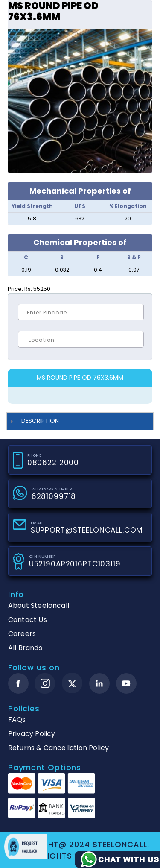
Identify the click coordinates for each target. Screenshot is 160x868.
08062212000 (53, 463)
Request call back (26, 847)
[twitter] (72, 684)
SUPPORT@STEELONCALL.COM (87, 530)
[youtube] (126, 683)
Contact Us (28, 620)
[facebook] (18, 683)
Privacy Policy (32, 734)
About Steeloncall (39, 606)
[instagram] (45, 683)
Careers (22, 634)
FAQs (17, 720)
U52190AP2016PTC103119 (75, 564)
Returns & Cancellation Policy (59, 748)
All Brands (25, 648)
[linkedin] (99, 683)
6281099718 (54, 496)
